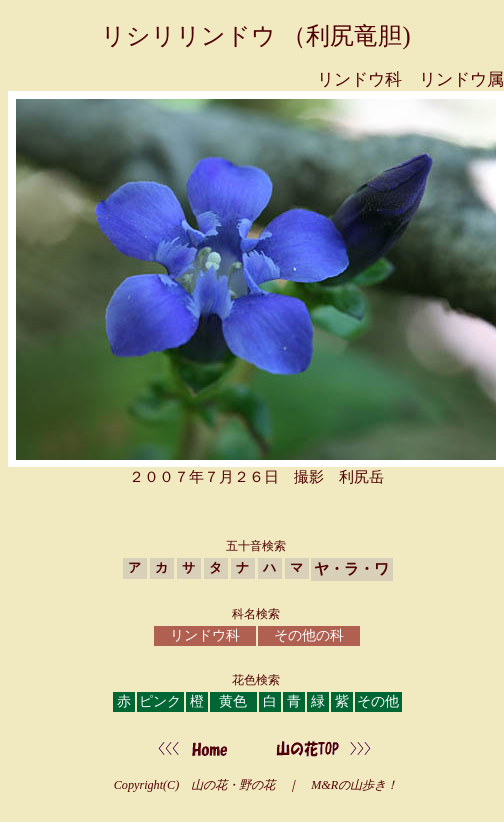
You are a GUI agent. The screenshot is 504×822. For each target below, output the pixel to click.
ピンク (160, 701)
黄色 (233, 701)
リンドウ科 (205, 635)
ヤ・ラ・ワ (351, 568)
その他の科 (309, 635)
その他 (378, 701)
